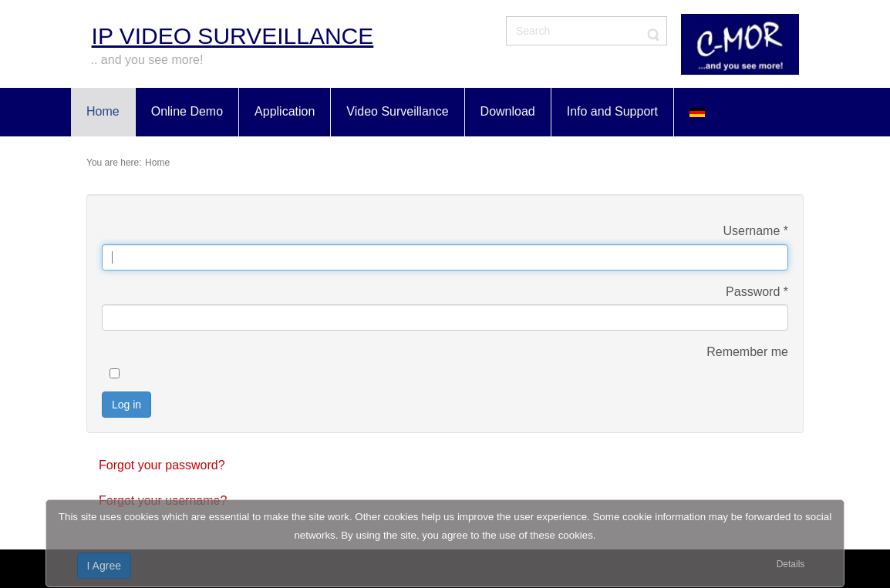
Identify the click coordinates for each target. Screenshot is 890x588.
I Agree (104, 566)
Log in (126, 405)
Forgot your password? (162, 465)
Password (757, 292)
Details (791, 564)
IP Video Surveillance (233, 36)
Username (756, 231)
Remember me (747, 352)
